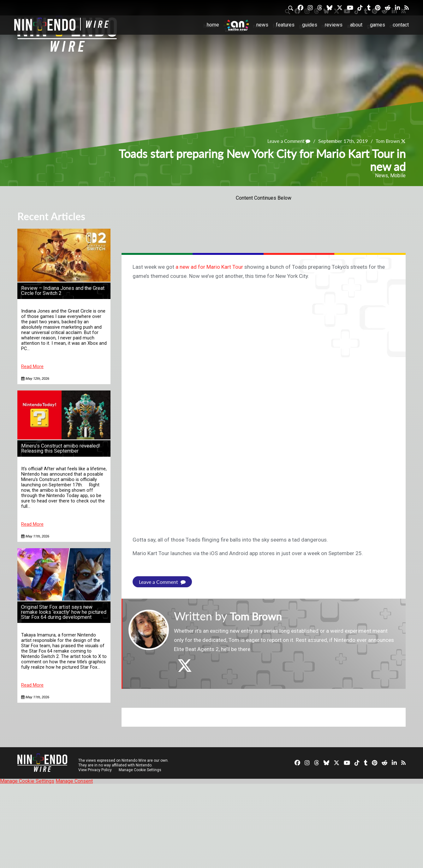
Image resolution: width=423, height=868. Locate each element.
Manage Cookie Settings (140, 770)
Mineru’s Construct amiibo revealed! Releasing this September (61, 448)
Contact (401, 25)
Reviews (334, 25)
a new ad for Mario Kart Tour (209, 267)
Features (285, 25)
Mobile (398, 176)
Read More (32, 367)
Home (213, 25)
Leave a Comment (286, 141)
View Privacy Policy (95, 770)
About (356, 25)
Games (378, 25)
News (262, 25)
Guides (310, 25)
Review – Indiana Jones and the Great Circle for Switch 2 (63, 291)
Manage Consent (74, 781)
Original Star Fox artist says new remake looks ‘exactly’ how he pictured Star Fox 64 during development (64, 612)
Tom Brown (387, 141)
